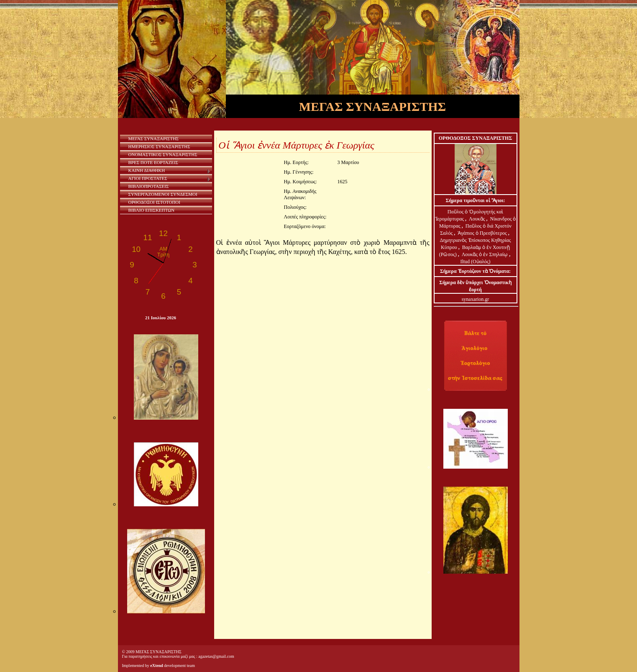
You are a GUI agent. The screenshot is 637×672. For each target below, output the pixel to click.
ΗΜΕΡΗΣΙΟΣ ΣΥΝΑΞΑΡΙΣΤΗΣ (159, 146)
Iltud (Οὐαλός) (475, 262)
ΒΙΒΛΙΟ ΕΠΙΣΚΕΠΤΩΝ (152, 210)
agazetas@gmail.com (216, 656)
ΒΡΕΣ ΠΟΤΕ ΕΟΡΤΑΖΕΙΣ (153, 162)
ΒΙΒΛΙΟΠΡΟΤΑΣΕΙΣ (149, 186)
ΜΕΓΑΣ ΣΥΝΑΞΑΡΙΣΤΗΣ (154, 139)
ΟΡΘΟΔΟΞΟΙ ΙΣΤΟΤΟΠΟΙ (154, 202)
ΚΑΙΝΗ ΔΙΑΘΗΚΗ (170, 171)
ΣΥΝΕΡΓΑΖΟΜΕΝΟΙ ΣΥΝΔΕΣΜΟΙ (163, 194)
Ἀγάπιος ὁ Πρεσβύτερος (482, 233)
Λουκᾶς (477, 219)
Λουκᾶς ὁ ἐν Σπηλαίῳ (485, 254)
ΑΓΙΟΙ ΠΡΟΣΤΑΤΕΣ (170, 179)
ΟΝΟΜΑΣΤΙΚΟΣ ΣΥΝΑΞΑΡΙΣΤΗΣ (163, 154)
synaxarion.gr (476, 299)
